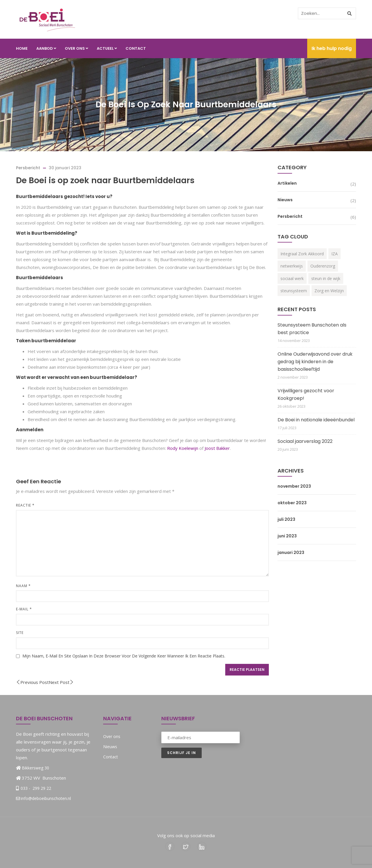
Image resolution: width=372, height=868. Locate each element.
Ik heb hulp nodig (332, 48)
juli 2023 (286, 519)
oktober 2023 (292, 503)
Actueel (107, 48)
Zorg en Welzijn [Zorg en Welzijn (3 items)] (329, 291)
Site (20, 633)
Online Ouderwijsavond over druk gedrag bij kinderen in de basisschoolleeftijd (315, 362)
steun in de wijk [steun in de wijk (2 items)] (326, 278)
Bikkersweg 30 (35, 768)
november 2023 (294, 486)
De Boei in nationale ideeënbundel (316, 420)
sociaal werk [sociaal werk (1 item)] (292, 278)
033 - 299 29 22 (35, 788)
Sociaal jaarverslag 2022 (305, 441)
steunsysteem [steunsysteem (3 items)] (294, 291)
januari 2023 (291, 552)
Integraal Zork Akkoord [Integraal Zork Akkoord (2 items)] (302, 254)
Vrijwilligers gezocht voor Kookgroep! (306, 394)
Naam (23, 586)
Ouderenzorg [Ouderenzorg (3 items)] (323, 266)
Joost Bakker (217, 448)
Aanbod (46, 48)
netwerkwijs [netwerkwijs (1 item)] (292, 266)
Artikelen (287, 183)
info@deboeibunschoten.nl (43, 798)
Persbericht (28, 168)
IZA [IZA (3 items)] (335, 254)
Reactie (25, 505)
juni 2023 (287, 536)
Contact (136, 48)
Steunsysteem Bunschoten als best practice (312, 329)
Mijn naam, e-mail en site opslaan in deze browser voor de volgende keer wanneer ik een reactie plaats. (124, 656)
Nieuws (285, 200)
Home (22, 48)
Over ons (76, 48)
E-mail (24, 609)
